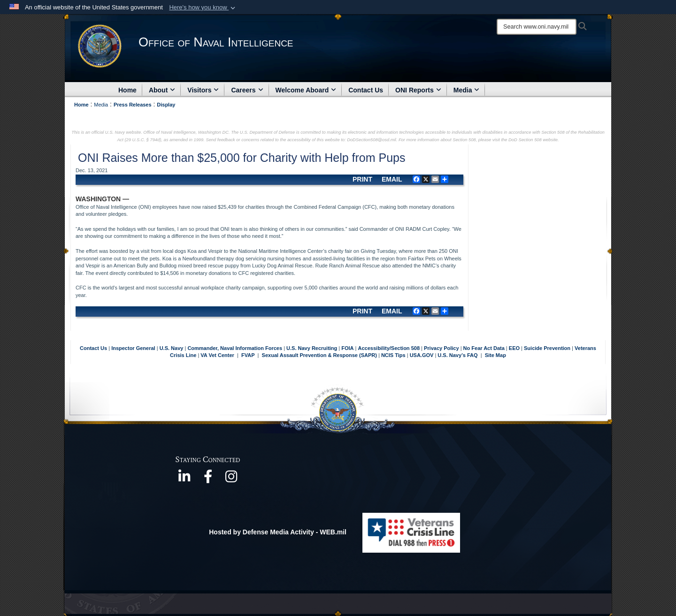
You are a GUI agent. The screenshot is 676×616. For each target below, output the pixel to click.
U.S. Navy (172, 348)
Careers (247, 90)
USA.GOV (422, 355)
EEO (515, 348)
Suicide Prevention (547, 348)
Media (467, 90)
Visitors (203, 90)
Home (127, 90)
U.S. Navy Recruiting (312, 348)
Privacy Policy (442, 348)
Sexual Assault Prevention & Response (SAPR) (319, 355)
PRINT (362, 179)
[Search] (537, 27)
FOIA (347, 348)
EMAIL (392, 179)
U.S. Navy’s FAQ (457, 355)
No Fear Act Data (484, 348)
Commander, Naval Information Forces (235, 348)
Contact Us (366, 90)
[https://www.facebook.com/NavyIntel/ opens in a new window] (208, 479)
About (162, 90)
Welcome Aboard (306, 90)
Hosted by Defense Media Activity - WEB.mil (278, 532)
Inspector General (133, 348)
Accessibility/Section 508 (390, 348)
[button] (203, 8)
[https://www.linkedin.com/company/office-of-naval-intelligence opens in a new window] (184, 479)
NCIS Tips (394, 355)
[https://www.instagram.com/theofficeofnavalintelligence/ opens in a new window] (231, 479)
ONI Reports (418, 90)
